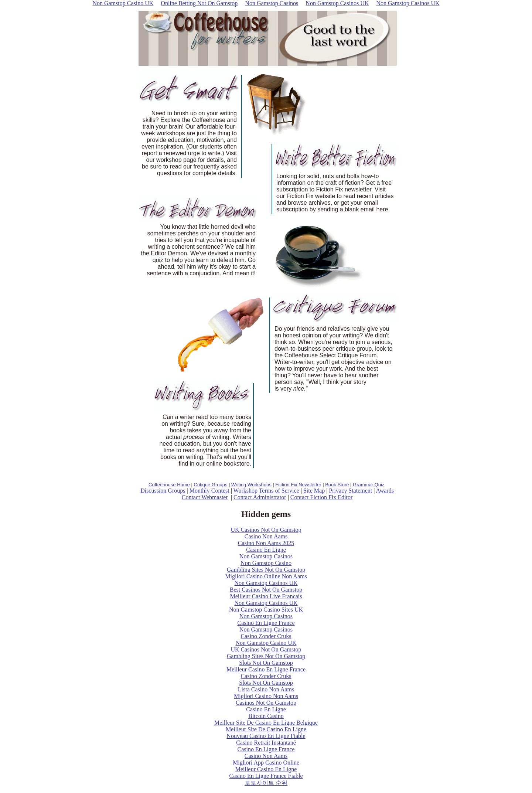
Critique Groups (210, 485)
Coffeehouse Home (169, 485)
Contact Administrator (260, 497)
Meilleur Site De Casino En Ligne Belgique (266, 723)
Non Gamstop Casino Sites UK (266, 610)
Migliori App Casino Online (266, 763)
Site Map (314, 491)
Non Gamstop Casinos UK (266, 583)
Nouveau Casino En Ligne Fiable (266, 736)
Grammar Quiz (369, 485)
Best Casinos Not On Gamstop (266, 590)
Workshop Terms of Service (266, 491)
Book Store (337, 485)
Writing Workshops (251, 485)
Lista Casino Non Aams (266, 689)
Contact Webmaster (205, 497)
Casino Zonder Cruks (266, 636)
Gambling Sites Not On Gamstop (266, 570)
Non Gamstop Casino (266, 563)
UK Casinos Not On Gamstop (266, 530)
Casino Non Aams (266, 536)
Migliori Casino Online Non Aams (266, 576)
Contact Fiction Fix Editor (321, 497)
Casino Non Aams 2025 (266, 543)
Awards (385, 491)
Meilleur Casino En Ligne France (266, 669)
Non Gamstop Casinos (266, 556)
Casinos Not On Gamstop (266, 703)
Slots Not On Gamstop (266, 663)
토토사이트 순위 (266, 783)
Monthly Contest (209, 491)
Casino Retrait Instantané (266, 743)
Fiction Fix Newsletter (298, 485)
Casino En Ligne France (266, 623)
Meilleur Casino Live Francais (266, 596)
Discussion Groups (163, 491)
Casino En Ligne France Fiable (266, 776)
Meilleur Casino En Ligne (266, 769)
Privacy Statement (350, 491)
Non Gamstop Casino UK (266, 643)
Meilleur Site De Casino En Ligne (266, 729)
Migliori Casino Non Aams (266, 696)
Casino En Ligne (266, 550)
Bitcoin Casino (266, 716)
